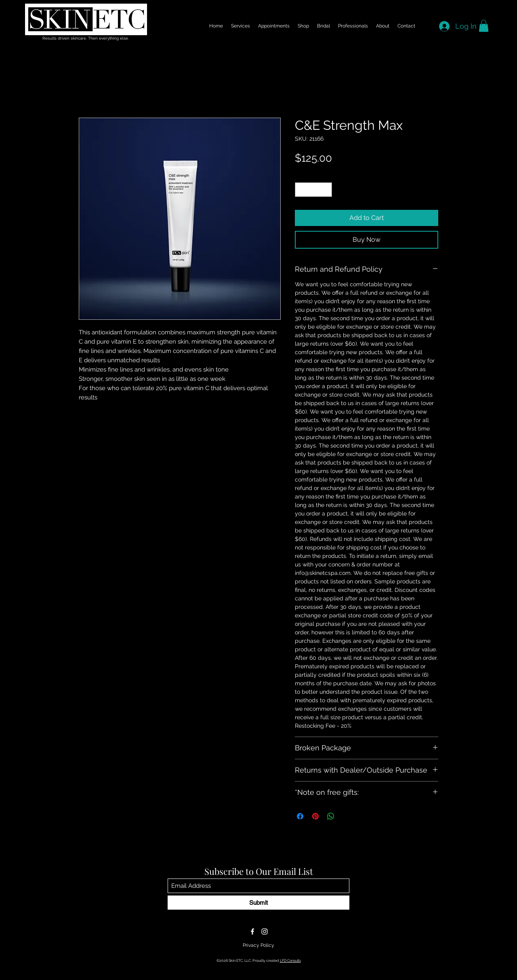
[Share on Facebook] (300, 816)
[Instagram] (265, 931)
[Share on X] (346, 816)
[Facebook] (252, 931)
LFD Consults (290, 961)
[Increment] (326, 190)
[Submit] (258, 903)
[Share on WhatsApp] (331, 816)
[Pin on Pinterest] (315, 816)
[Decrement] (301, 190)
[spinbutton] (314, 190)
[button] (484, 26)
